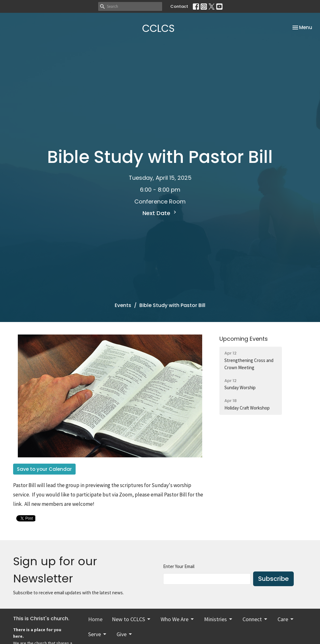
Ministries (219, 619)
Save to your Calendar (44, 469)
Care (286, 619)
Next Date (160, 213)
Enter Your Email (179, 566)
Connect (255, 619)
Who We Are (178, 619)
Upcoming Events (244, 339)
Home (95, 619)
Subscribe (273, 579)
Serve (98, 634)
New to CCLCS (132, 619)
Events (123, 305)
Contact (179, 6)
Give (125, 634)
